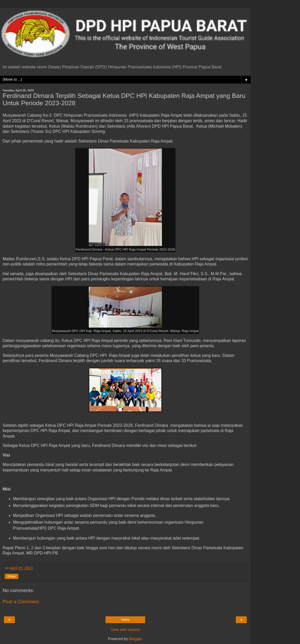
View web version (125, 630)
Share (11, 576)
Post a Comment (21, 602)
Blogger (135, 639)
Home (125, 620)
